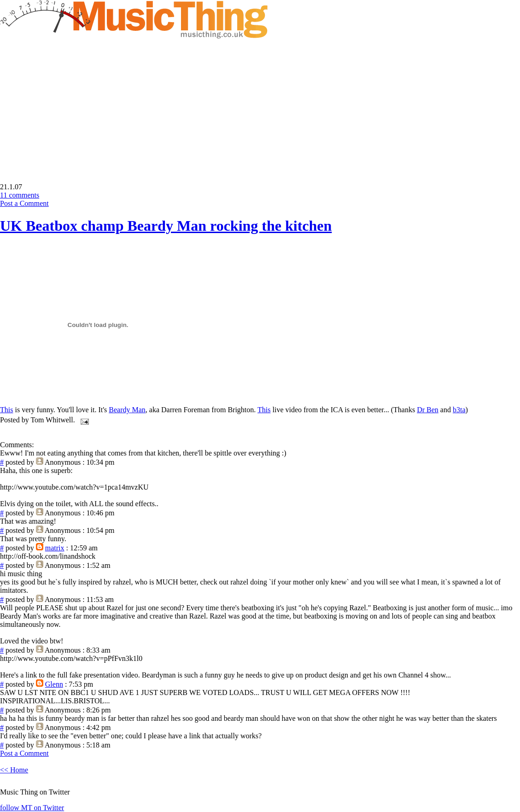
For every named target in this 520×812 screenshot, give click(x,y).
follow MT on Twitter (32, 808)
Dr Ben (428, 410)
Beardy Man (127, 410)
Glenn (54, 684)
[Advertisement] (77, 104)
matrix (55, 548)
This (6, 410)
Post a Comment (24, 203)
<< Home (14, 770)
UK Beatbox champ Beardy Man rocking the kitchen (166, 226)
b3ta (459, 410)
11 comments (20, 195)
